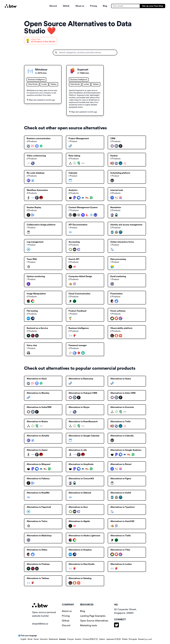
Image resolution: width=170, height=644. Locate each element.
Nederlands (53, 639)
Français (70, 639)
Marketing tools (89, 625)
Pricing (93, 6)
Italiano (102, 639)
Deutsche (44, 639)
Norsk (30, 639)
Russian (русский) (145, 639)
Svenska (62, 639)
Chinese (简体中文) (90, 639)
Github (66, 6)
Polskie (125, 639)
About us (80, 6)
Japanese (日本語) (114, 639)
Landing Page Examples (93, 616)
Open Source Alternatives (94, 621)
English (24, 639)
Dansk (36, 639)
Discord (53, 6)
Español (78, 639)
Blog (105, 6)
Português (133, 639)
